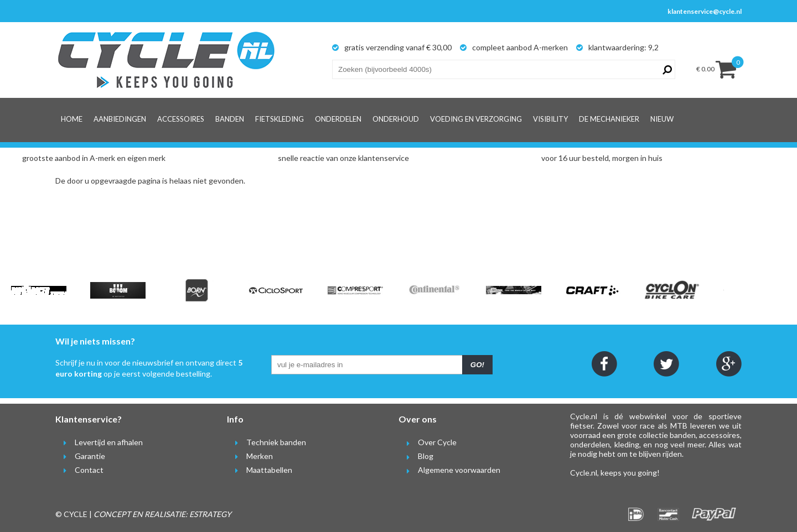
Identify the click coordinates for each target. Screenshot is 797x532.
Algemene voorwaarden (449, 470)
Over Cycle (428, 442)
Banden (230, 119)
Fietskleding (280, 119)
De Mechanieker (609, 119)
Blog (416, 456)
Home (72, 119)
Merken (250, 456)
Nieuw (662, 119)
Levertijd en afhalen (99, 442)
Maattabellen (260, 470)
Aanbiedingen (120, 119)
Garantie (80, 456)
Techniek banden (266, 442)
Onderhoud (396, 119)
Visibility (550, 119)
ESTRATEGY (210, 514)
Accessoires (181, 119)
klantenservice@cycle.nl (705, 11)
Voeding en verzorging (476, 119)
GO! (477, 365)
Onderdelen (338, 119)
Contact (79, 470)
